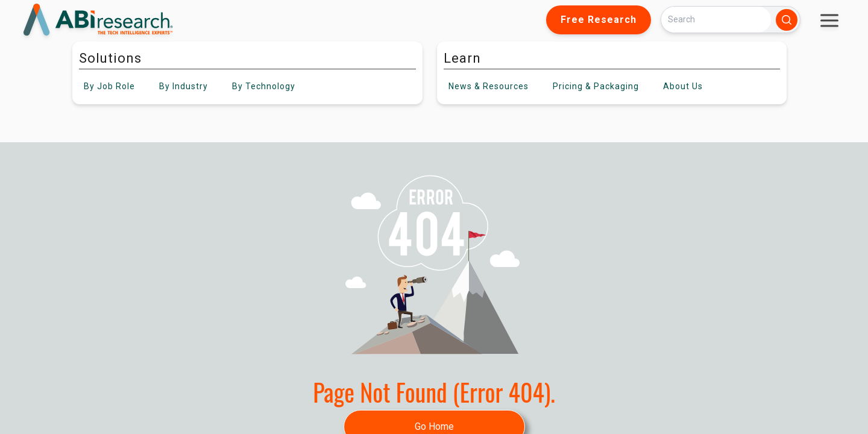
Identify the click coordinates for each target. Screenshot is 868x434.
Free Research (599, 20)
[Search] (716, 20)
